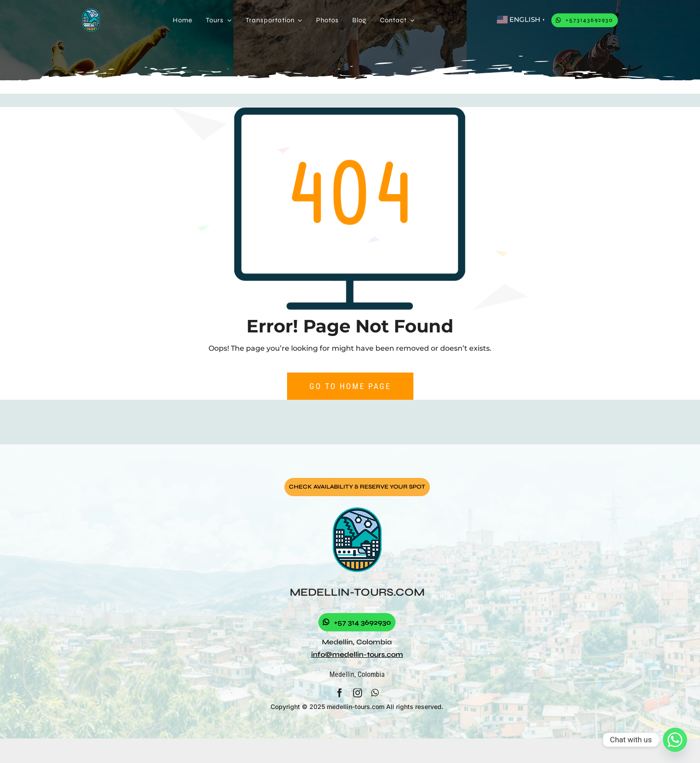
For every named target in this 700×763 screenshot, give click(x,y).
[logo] (91, 12)
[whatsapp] (375, 693)
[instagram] (358, 693)
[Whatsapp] (675, 740)
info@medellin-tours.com (357, 654)
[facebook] (340, 693)
